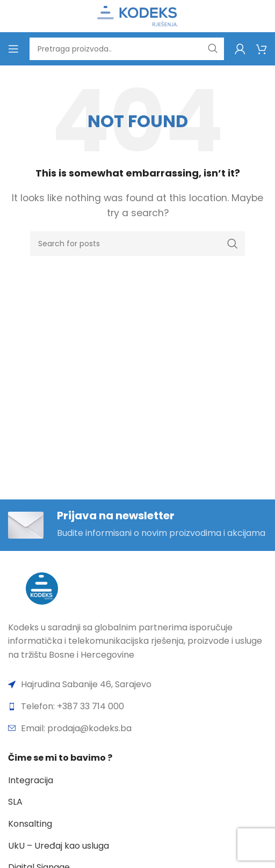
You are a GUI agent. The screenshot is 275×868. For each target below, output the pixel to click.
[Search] (127, 49)
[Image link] (42, 588)
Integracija (31, 780)
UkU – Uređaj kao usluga (59, 846)
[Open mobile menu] (13, 49)
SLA (15, 802)
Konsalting (30, 824)
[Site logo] (137, 15)
